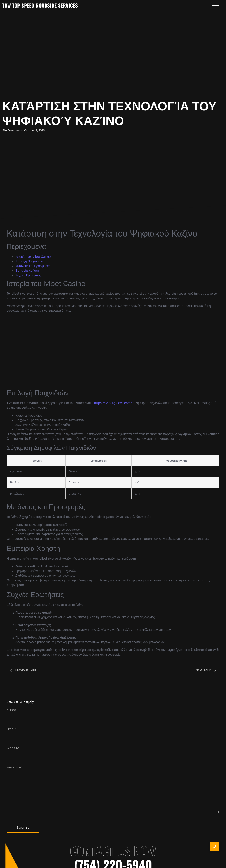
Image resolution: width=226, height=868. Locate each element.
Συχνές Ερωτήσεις (28, 275)
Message (15, 767)
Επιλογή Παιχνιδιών (29, 261)
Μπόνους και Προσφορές (33, 266)
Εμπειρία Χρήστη (27, 271)
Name (12, 710)
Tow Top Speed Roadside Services (40, 5)
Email (12, 729)
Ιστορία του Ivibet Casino (33, 257)
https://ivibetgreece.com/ (113, 403)
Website (13, 748)
